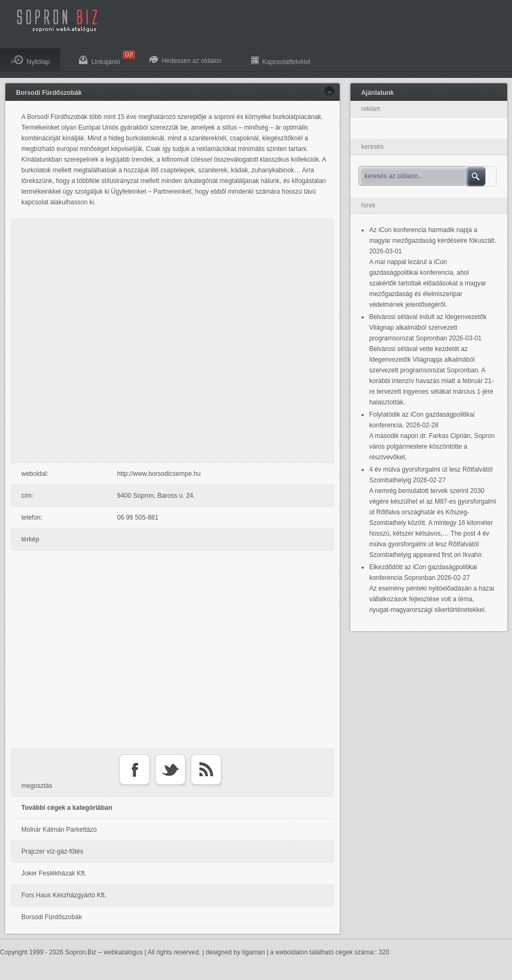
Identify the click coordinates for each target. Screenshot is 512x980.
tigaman (254, 952)
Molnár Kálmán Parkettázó (59, 830)
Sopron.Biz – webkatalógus (104, 952)
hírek (368, 205)
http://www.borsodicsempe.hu (159, 474)
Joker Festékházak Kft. (54, 873)
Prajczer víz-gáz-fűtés (52, 851)
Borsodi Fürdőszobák (49, 93)
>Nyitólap (30, 61)
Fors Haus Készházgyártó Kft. (64, 895)
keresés (372, 147)
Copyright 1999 (22, 952)
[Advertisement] (117, 341)
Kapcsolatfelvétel (281, 61)
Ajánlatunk (377, 93)
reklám (371, 109)
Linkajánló (105, 58)
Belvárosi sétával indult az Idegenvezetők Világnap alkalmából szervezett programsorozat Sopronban (428, 328)
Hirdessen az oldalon (185, 60)
